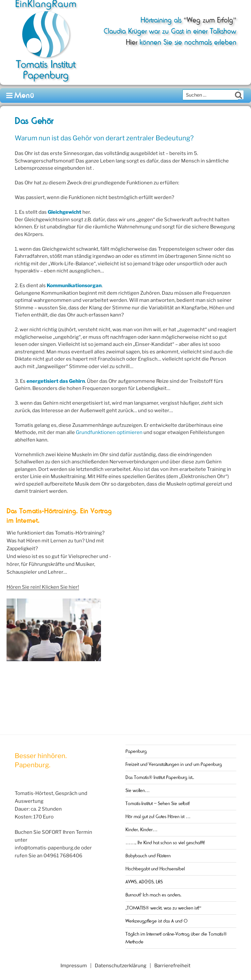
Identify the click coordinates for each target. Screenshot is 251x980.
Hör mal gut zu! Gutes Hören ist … (158, 817)
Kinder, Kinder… (142, 830)
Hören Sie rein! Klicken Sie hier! (43, 587)
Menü (20, 95)
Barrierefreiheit (172, 966)
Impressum (74, 966)
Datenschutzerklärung (121, 966)
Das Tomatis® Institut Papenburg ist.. (160, 777)
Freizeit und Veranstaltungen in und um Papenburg (174, 764)
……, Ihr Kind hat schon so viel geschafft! (165, 843)
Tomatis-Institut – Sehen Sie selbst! (158, 803)
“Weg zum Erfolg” (209, 20)
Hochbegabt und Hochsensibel (155, 869)
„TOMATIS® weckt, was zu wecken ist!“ (163, 908)
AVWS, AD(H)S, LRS (144, 882)
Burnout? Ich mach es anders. (153, 895)
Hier (132, 42)
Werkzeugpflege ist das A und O (157, 921)
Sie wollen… (138, 790)
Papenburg (136, 751)
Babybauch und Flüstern (148, 856)
